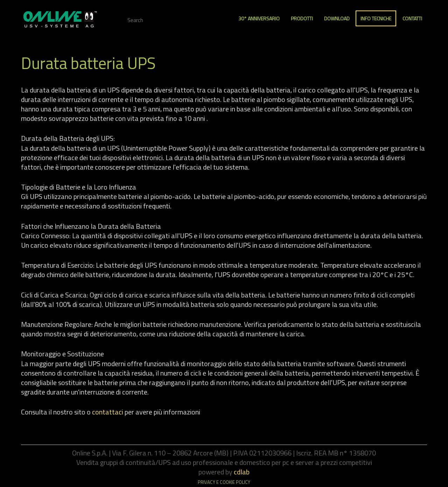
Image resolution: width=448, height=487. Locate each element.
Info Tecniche (376, 18)
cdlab (242, 472)
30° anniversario (259, 18)
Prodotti (302, 18)
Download (337, 18)
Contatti (412, 18)
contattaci (108, 412)
